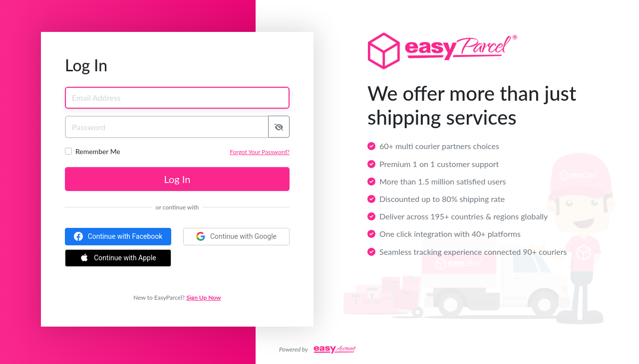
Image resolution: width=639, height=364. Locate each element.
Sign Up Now (204, 297)
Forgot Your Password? (260, 152)
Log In (177, 179)
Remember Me (98, 151)
